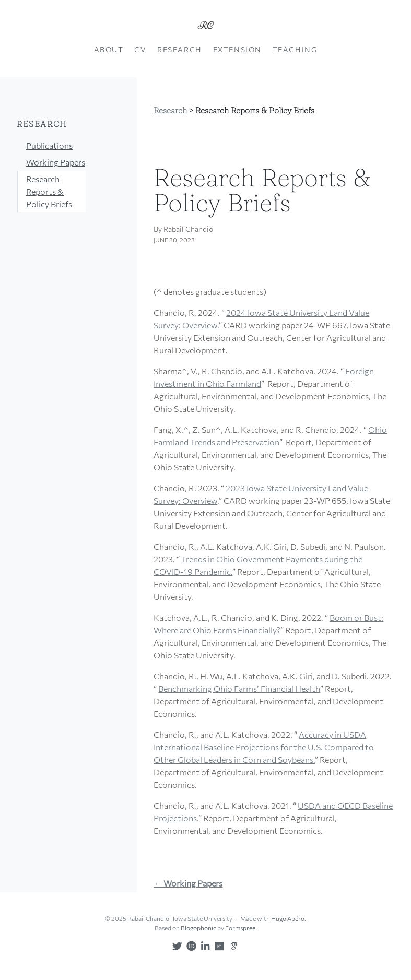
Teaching (295, 49)
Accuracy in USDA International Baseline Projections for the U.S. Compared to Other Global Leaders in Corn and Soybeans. (264, 747)
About (109, 49)
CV (140, 49)
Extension (237, 49)
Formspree (240, 928)
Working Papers (56, 162)
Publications (49, 145)
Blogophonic (198, 928)
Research (180, 49)
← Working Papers (188, 883)
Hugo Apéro (288, 918)
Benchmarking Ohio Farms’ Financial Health (239, 688)
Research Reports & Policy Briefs (49, 191)
